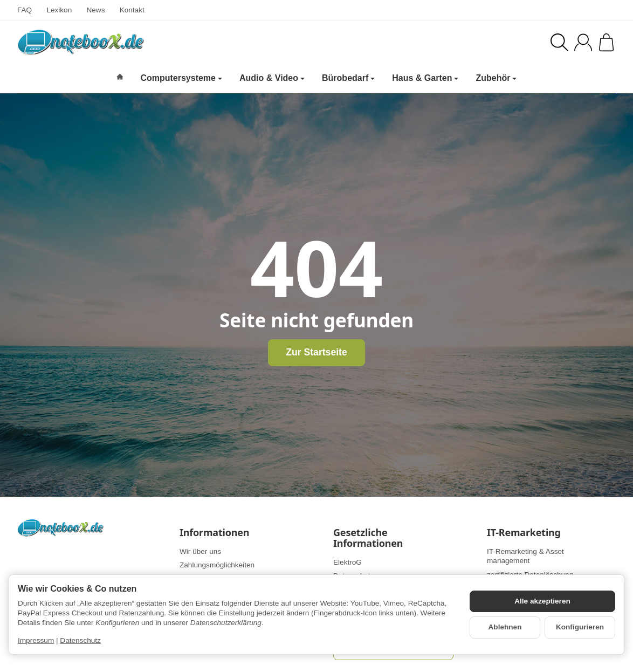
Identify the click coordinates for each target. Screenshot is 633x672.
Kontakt (132, 10)
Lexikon (59, 10)
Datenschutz (80, 640)
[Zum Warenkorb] (606, 42)
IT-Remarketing (524, 533)
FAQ (25, 10)
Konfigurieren (580, 627)
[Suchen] (559, 42)
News (95, 10)
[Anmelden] (583, 42)
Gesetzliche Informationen (368, 538)
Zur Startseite (316, 352)
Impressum (36, 640)
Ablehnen (505, 627)
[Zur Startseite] (152, 42)
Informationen (214, 533)
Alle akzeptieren (542, 601)
